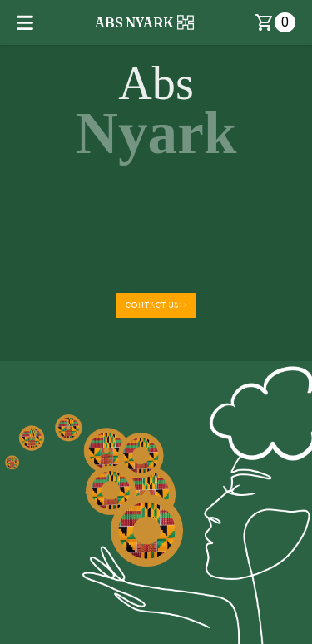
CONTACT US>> (156, 305)
